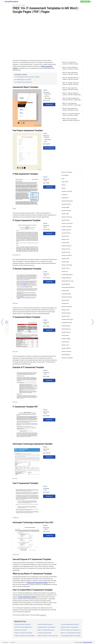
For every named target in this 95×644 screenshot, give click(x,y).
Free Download (49, 148)
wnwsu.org (15, 402)
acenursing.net (16, 555)
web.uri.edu (15, 352)
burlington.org (16, 518)
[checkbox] (4, 1)
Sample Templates (88, 642)
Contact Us (6, 642)
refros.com (15, 479)
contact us (43, 615)
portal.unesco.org (16, 255)
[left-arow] (2, 322)
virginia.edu (15, 303)
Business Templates (21, 5)
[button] (91, 1)
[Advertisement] (47, 25)
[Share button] (7, 322)
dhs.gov (14, 209)
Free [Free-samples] (85, 2)
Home (14, 5)
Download (49, 105)
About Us (13, 642)
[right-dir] (93, 322)
